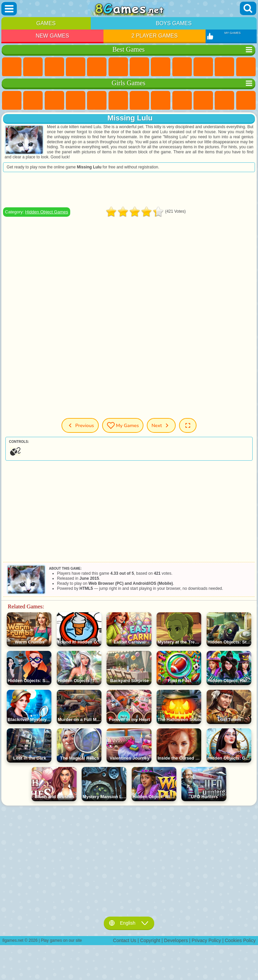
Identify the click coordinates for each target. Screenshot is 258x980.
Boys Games (174, 23)
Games (46, 23)
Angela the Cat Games (182, 101)
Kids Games (76, 67)
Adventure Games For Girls (139, 101)
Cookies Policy (240, 940)
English (129, 923)
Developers (176, 940)
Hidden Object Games (47, 212)
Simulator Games (54, 67)
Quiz (97, 101)
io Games (224, 67)
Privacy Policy (206, 940)
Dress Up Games (224, 101)
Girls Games (33, 67)
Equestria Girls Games (33, 101)
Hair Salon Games (246, 101)
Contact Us (124, 940)
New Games (52, 36)
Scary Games (246, 67)
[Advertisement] (129, 190)
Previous (80, 425)
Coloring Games (161, 101)
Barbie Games (76, 101)
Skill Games (118, 67)
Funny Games (203, 67)
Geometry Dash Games (161, 67)
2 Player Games (155, 36)
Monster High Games (118, 101)
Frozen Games (203, 101)
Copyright (150, 940)
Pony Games (12, 101)
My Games (123, 425)
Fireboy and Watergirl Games (54, 101)
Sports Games (182, 67)
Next (162, 425)
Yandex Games (139, 67)
